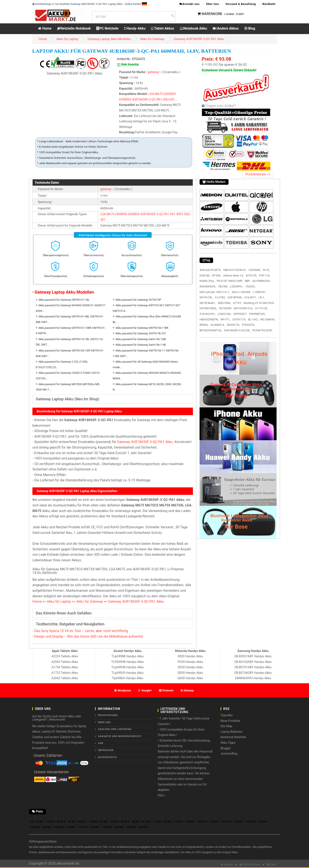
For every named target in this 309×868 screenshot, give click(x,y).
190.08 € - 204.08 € (113, 827)
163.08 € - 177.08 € (65, 827)
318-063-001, (208, 314)
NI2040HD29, (208, 286)
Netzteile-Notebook (74, 28)
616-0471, (250, 297)
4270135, (251, 276)
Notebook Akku (193, 28)
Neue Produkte (230, 721)
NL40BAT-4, (217, 325)
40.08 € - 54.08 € (99, 822)
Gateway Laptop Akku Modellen (109, 39)
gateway (154, 72)
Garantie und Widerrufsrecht (120, 736)
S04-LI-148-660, (241, 292)
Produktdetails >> (258, 174)
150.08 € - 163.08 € (41, 827)
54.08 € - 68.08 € (120, 822)
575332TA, (248, 325)
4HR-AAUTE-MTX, (210, 270)
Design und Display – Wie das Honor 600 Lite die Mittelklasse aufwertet (89, 636)
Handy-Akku (135, 28)
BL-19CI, (253, 319)
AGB (101, 743)
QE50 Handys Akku (190, 667)
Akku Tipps (228, 743)
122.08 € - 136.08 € (233, 822)
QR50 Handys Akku (190, 673)
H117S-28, (261, 308)
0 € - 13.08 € (37, 822)
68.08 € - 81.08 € (141, 822)
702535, (250, 286)
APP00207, (240, 314)
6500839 (170, 94)
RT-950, (217, 276)
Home (45, 28)
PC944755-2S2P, (262, 330)
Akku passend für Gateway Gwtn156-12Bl (141, 339)
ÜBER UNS (105, 722)
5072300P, (225, 308)
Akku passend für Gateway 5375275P (138, 300)
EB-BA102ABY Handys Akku (253, 662)
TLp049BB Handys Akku (127, 656)
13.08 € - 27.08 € (56, 822)
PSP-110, (264, 276)
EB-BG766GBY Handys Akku (253, 673)
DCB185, (205, 276)
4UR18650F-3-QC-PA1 (147, 100)
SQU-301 (169, 100)
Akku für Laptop (67, 39)
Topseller (227, 715)
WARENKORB (212, 14)
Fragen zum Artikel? (221, 106)
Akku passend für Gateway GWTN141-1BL (64, 300)
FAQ (271, 864)
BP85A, (204, 325)
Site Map (226, 726)
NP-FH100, (206, 297)
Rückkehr (269, 4)
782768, (223, 286)
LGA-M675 (156, 94)
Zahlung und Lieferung (115, 729)
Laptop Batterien (232, 732)
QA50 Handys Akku (190, 678)
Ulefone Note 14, (233, 276)
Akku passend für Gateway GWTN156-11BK (142, 328)
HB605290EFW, (209, 319)
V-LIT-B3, (220, 297)
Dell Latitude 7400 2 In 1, (215, 292)
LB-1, (262, 297)
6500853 (125, 100)
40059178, (233, 325)
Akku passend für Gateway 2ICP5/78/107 (141, 333)
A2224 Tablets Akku (65, 656)
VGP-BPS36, (235, 297)
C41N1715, (239, 319)
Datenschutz (108, 757)
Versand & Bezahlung (241, 4)
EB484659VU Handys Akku (253, 678)
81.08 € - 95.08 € (163, 822)
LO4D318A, (224, 314)
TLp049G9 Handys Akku (127, 673)
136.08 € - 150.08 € (257, 822)
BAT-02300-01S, (243, 308)
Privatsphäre (108, 715)
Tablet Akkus (163, 28)
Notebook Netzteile (233, 737)
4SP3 (180, 214)
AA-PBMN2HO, (261, 281)
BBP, (248, 281)
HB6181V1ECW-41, (235, 270)
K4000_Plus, (207, 281)
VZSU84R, (255, 270)
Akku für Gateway (152, 39)
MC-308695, (268, 319)
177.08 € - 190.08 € (89, 827)
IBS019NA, (225, 303)
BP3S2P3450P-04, (211, 330)
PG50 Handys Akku (190, 662)
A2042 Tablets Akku (65, 678)
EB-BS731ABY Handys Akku (253, 667)
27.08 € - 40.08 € (77, 822)
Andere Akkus (226, 28)
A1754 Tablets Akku (65, 667)
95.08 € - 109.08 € (185, 822)
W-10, (266, 270)
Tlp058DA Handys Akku (127, 678)
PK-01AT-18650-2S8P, (230, 281)
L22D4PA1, (236, 286)
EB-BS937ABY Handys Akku (253, 656)
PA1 (173, 214)
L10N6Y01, (260, 292)
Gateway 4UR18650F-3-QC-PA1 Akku (199, 39)
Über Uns (213, 4)
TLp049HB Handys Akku (128, 667)
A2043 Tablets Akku (65, 662)
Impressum (106, 750)
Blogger (226, 748)
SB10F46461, (208, 303)
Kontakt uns (189, 4)
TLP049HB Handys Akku (127, 662)
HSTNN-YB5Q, (208, 308)
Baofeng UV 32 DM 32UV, (259, 303)
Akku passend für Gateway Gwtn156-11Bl (141, 345)
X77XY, (237, 303)
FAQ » (161, 795)
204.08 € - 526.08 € (137, 827)
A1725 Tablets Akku (65, 673)
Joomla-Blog (229, 754)
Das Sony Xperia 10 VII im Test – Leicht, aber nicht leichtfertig (81, 631)
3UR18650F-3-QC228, (237, 330)
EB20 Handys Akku (190, 656)
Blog (250, 28)
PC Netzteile (107, 28)
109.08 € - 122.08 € (208, 822)
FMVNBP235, (257, 314)
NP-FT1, (225, 319)
